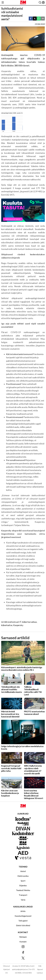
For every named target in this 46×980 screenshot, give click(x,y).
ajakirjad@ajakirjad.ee (20, 969)
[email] (43, 19)
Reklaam (23, 937)
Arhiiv (23, 911)
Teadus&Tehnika (23, 890)
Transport (23, 895)
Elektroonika (23, 876)
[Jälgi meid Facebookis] (23, 953)
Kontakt (23, 942)
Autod (23, 871)
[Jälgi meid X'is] (23, 958)
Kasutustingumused (23, 916)
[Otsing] (40, 3)
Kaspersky (18, 625)
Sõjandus (23, 885)
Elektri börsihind (23, 925)
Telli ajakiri (23, 921)
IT (20, 622)
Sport (23, 881)
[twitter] (35, 19)
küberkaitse (7, 625)
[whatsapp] (39, 19)
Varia (23, 900)
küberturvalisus (30, 622)
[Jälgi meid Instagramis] (23, 947)
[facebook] (31, 19)
